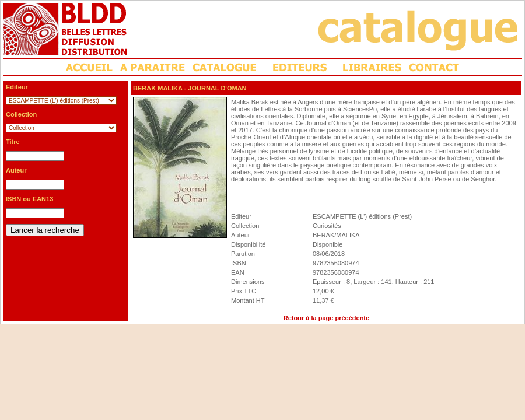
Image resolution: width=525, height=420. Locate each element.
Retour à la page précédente (326, 318)
